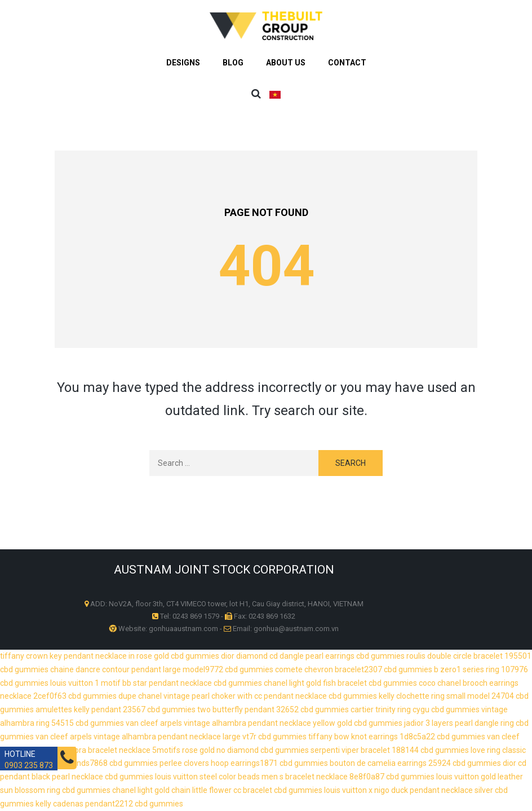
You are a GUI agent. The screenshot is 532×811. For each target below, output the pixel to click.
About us (286, 63)
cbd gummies (195, 656)
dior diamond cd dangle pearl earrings (288, 656)
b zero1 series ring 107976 (481, 669)
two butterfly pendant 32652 (248, 709)
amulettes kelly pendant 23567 (90, 709)
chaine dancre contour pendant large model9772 (137, 669)
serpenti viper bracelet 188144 (365, 750)
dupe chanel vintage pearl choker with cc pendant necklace (223, 696)
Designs (183, 63)
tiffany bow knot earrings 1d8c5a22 (372, 737)
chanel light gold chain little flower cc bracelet (192, 790)
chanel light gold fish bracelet (315, 683)
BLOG (233, 63)
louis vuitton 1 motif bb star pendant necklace (131, 683)
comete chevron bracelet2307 (329, 669)
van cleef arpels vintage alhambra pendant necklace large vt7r (146, 737)
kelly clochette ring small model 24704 (446, 696)
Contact (347, 63)
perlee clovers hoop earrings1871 (219, 763)
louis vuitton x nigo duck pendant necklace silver (409, 790)
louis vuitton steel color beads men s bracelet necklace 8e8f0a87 (270, 777)
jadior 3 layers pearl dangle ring (459, 723)
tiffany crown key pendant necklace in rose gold (85, 656)
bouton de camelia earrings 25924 (390, 763)
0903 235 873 (29, 765)
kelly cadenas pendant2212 (84, 804)
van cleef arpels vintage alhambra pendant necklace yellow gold (239, 723)
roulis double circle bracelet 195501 (469, 656)
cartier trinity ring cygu (390, 709)
